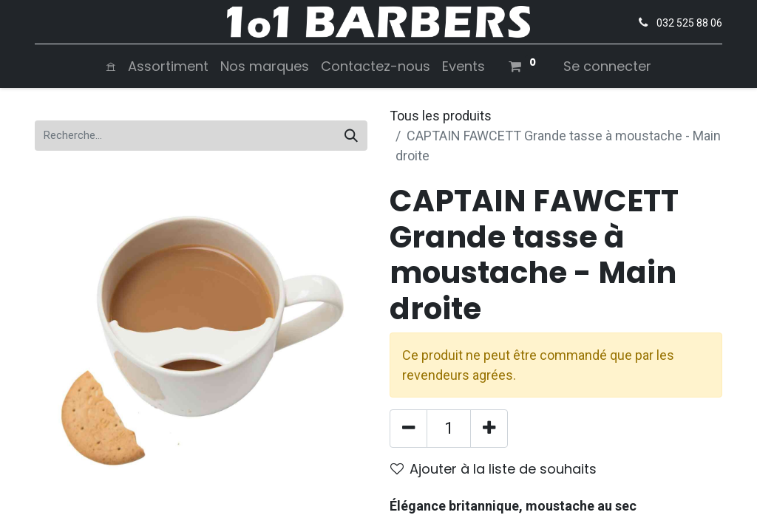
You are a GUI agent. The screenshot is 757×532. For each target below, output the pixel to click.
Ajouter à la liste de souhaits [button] (493, 469)
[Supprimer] (408, 428)
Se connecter (607, 66)
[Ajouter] (489, 428)
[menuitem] (111, 66)
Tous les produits (441, 116)
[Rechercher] (351, 136)
